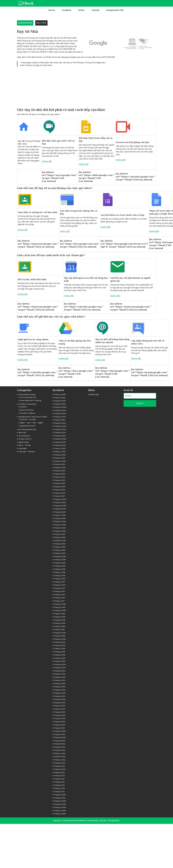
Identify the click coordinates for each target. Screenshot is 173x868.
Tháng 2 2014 (60, 690)
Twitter (81, 10)
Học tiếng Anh (24, 436)
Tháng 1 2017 (59, 601)
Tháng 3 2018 (60, 576)
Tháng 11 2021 (60, 464)
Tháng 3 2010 (60, 798)
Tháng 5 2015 (60, 655)
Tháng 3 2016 (60, 626)
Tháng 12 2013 (60, 693)
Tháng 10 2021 (60, 468)
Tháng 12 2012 (60, 731)
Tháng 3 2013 (60, 722)
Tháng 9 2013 (60, 703)
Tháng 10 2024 (60, 407)
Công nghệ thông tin (27, 394)
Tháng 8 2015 (60, 645)
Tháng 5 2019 (60, 544)
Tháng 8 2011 (59, 776)
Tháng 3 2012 (60, 757)
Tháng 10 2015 (60, 639)
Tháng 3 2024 (60, 417)
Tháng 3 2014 (60, 687)
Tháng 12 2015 (60, 633)
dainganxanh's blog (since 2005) (33, 417)
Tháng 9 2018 (60, 563)
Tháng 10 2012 (60, 738)
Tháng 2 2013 (60, 725)
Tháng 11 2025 (60, 401)
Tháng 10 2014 (60, 668)
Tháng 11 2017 (60, 582)
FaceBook (66, 10)
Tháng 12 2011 (60, 763)
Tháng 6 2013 (60, 712)
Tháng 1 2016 (59, 630)
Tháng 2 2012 (60, 760)
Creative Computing (27, 404)
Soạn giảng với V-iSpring (31, 400)
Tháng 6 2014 (60, 677)
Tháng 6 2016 (60, 617)
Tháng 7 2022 (60, 449)
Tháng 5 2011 (59, 785)
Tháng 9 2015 (60, 642)
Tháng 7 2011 (59, 779)
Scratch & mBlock (28, 413)
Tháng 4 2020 (60, 525)
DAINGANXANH (25, 23)
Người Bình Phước (28, 426)
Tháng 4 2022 (60, 452)
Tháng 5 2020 (60, 522)
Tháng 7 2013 (60, 709)
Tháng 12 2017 (60, 579)
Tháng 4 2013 (60, 718)
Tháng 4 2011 (59, 788)
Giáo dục (23, 433)
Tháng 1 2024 (60, 420)
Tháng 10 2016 (60, 610)
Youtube (95, 10)
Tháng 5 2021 (60, 483)
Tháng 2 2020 (60, 531)
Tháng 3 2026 (60, 394)
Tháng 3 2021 (60, 490)
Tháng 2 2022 (60, 455)
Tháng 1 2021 (59, 496)
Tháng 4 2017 (60, 591)
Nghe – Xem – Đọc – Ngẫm (32, 423)
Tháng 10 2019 (60, 541)
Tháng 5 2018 (60, 569)
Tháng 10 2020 (60, 506)
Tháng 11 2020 (60, 502)
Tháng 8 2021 (60, 474)
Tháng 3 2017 (60, 595)
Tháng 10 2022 (60, 439)
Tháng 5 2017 (60, 588)
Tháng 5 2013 (60, 715)
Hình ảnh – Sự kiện (28, 419)
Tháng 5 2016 (60, 620)
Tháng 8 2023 (60, 433)
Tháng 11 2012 (60, 734)
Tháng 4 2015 (60, 658)
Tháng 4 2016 (60, 623)
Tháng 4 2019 (60, 547)
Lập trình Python (27, 410)
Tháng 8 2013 (60, 706)
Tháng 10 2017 (60, 585)
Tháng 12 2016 (60, 604)
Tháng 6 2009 (60, 801)
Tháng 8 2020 (60, 512)
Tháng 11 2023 (60, 423)
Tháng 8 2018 (60, 566)
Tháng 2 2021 (60, 493)
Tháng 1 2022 (60, 458)
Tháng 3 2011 (59, 792)
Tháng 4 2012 (60, 753)
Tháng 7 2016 (60, 614)
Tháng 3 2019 (60, 550)
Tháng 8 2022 (60, 445)
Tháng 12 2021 (60, 461)
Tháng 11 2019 (60, 537)
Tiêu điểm (23, 449)
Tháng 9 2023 (60, 429)
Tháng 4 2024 (60, 414)
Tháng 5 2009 (60, 804)
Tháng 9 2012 (60, 741)
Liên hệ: (52, 10)
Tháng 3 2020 (60, 528)
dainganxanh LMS (115, 10)
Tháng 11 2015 (60, 636)
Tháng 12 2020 (60, 499)
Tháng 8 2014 (60, 671)
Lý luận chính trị (25, 439)
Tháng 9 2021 (60, 471)
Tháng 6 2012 (60, 747)
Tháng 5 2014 (60, 680)
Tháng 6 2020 (60, 518)
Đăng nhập (94, 394)
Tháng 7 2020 (60, 515)
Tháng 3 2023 (60, 436)
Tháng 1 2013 (59, 728)
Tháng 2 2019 (60, 553)
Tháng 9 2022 (60, 442)
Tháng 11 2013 (60, 696)
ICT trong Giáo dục (28, 397)
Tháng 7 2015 (60, 649)
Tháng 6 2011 (59, 782)
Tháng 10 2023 (60, 426)
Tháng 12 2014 (60, 665)
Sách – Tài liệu (25, 445)
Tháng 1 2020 (60, 534)
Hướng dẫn (47, 161)
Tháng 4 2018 (60, 572)
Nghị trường (24, 442)
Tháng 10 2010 (60, 795)
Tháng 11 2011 (59, 766)
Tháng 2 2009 (60, 811)
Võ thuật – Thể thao (27, 452)
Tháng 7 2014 (60, 674)
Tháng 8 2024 (60, 410)
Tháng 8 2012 (60, 744)
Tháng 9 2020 (60, 509)
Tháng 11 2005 (60, 814)
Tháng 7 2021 (60, 477)
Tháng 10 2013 (60, 699)
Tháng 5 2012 (60, 750)
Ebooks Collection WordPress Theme (74, 821)
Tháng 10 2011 (60, 769)
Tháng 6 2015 (60, 652)
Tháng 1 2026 (60, 398)
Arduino (24, 407)
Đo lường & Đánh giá (27, 429)
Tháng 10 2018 (60, 560)
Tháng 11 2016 (60, 607)
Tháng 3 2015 (60, 661)
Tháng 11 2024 (60, 404)
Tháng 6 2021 (60, 480)
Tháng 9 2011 (59, 773)
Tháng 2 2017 (60, 598)
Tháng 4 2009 (60, 807)
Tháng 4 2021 (60, 487)
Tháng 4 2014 (60, 684)
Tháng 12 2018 (60, 557)
